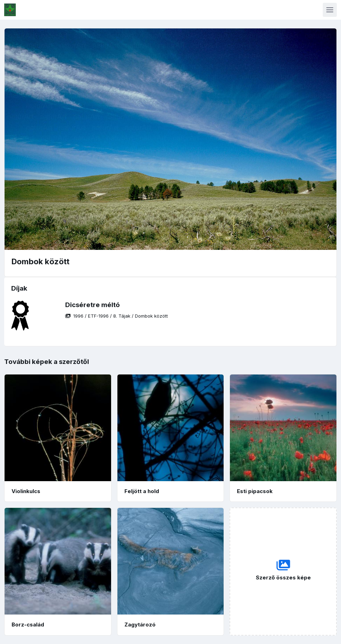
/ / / (117, 316)
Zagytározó (140, 625)
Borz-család (28, 625)
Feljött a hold (142, 491)
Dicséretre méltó (93, 305)
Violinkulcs (26, 491)
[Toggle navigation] (330, 10)
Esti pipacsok (255, 491)
